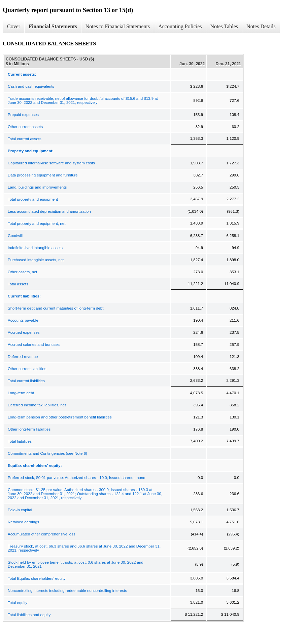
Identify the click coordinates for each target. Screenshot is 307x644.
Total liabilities (20, 441)
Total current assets (25, 139)
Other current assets (25, 127)
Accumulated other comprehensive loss (42, 534)
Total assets (18, 284)
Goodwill (15, 236)
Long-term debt (21, 393)
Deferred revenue (23, 357)
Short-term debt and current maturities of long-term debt (56, 308)
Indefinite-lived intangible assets (35, 248)
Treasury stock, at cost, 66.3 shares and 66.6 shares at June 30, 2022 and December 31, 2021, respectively (84, 548)
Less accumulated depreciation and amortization (49, 211)
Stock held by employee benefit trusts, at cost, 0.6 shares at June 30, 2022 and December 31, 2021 (76, 564)
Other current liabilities (27, 369)
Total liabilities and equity (29, 615)
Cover (14, 26)
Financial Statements (53, 26)
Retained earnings (23, 522)
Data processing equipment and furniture (43, 175)
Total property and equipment (33, 199)
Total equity (18, 603)
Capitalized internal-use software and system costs (51, 163)
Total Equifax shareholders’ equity (37, 578)
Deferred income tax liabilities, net (37, 405)
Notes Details (261, 26)
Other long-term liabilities (29, 429)
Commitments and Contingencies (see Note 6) (47, 453)
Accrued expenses (24, 332)
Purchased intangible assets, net (36, 260)
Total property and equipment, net (37, 224)
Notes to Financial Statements (118, 26)
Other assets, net (23, 272)
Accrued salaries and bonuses (34, 345)
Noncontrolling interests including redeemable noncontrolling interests (67, 591)
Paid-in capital (20, 510)
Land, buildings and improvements (37, 187)
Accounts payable (23, 320)
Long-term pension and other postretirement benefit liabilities (60, 417)
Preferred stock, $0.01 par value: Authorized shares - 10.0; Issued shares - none (76, 478)
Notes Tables (224, 26)
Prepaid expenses (23, 115)
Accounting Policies (180, 26)
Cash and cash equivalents (31, 86)
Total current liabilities (26, 381)
